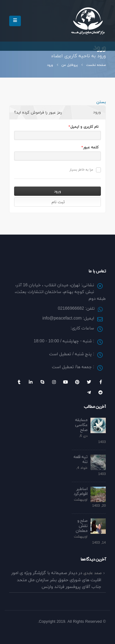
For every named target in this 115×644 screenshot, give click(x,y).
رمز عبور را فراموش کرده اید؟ (38, 113)
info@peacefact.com (62, 318)
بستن (101, 102)
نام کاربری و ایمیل (84, 127)
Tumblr (19, 382)
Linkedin (31, 382)
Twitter (89, 382)
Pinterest (77, 382)
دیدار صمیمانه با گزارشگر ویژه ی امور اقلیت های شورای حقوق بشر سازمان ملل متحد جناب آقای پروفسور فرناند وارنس (56, 580)
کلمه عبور (91, 147)
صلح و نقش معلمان (82, 526)
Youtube (66, 382)
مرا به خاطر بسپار (85, 170)
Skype (42, 382)
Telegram (89, 392)
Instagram (54, 382)
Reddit (101, 392)
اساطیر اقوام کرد (80, 491)
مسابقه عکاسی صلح (81, 425)
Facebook (101, 382)
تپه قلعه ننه (80, 459)
